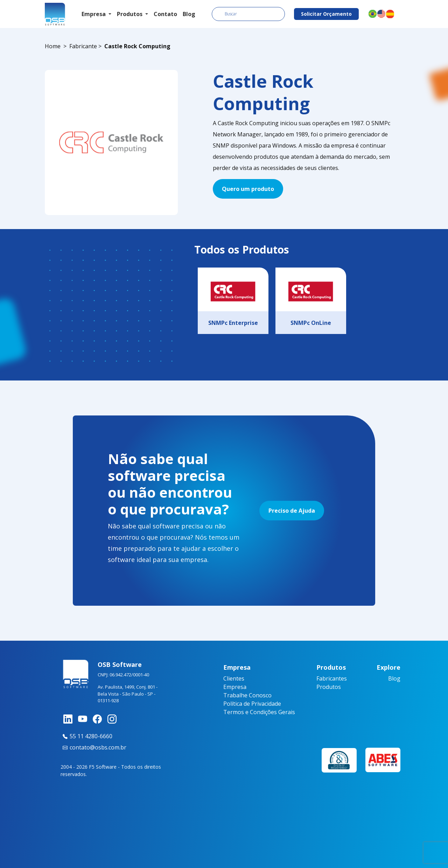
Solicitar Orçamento (326, 14)
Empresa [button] (94, 14)
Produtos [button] (130, 14)
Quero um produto (248, 189)
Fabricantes (332, 678)
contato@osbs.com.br (93, 747)
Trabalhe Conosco (247, 695)
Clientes (234, 678)
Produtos (329, 687)
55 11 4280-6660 (86, 736)
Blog (189, 14)
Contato (165, 14)
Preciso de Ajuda (292, 511)
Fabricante (83, 46)
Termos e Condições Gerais (259, 712)
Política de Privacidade (252, 704)
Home (53, 46)
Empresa (235, 687)
